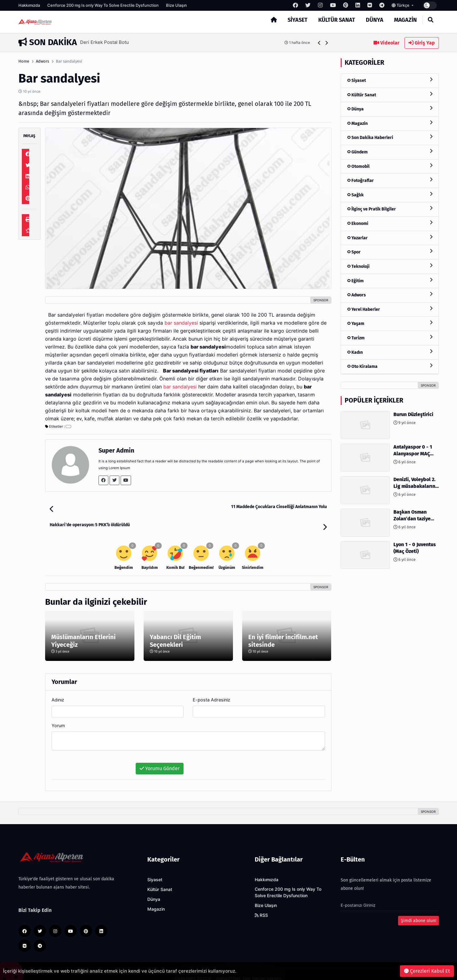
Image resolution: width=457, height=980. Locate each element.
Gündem (390, 152)
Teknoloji (390, 266)
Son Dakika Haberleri (390, 137)
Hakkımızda (29, 5)
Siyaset (298, 20)
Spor (390, 252)
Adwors (43, 61)
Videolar (386, 43)
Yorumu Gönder (160, 754)
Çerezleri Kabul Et (427, 971)
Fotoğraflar (390, 180)
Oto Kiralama (390, 366)
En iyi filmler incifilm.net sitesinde (283, 627)
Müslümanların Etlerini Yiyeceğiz (83, 627)
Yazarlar (390, 238)
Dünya (375, 20)
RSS (261, 901)
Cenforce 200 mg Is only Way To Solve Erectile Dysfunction (103, 5)
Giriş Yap (422, 43)
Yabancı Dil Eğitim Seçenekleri (175, 627)
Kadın (390, 352)
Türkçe (401, 5)
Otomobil (390, 166)
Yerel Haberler (390, 309)
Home (24, 61)
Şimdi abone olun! (418, 907)
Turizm (390, 338)
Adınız (58, 686)
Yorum (58, 711)
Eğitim (390, 281)
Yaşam (390, 323)
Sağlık (390, 195)
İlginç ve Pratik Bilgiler (390, 209)
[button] (319, 43)
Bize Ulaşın (176, 5)
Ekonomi (390, 223)
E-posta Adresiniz (211, 686)
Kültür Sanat (337, 20)
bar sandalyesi (181, 323)
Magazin (405, 20)
